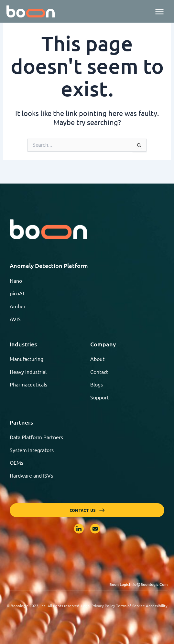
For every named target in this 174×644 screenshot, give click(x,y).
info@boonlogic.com (148, 584)
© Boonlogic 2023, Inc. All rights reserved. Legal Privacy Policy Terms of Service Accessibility (87, 606)
